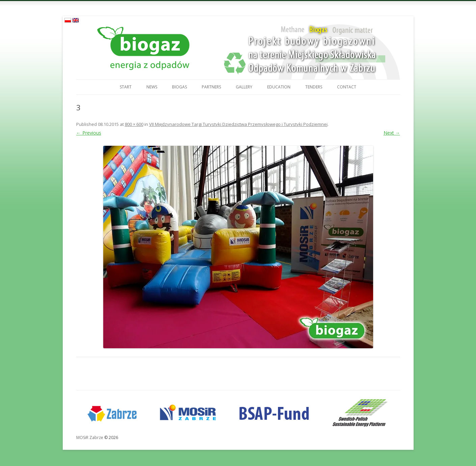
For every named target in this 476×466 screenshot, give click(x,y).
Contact (347, 87)
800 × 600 (134, 124)
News (152, 87)
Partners (211, 87)
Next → (392, 133)
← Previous (89, 133)
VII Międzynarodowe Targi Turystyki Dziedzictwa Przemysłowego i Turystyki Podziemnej (238, 124)
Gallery (244, 87)
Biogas (179, 87)
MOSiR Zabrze (90, 437)
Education (279, 87)
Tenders (314, 87)
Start (126, 87)
